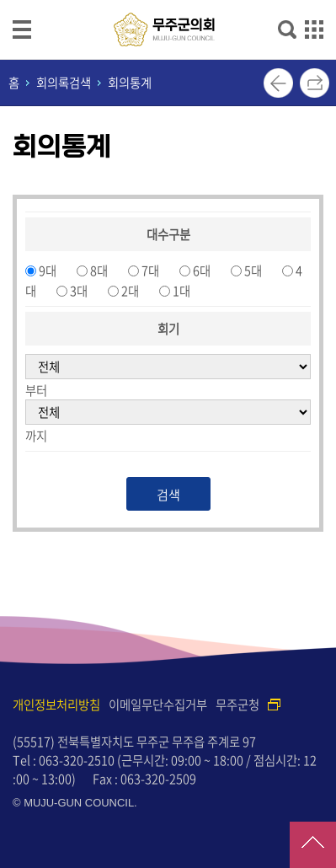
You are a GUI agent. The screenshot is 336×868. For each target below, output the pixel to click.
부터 (36, 390)
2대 (130, 291)
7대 (150, 271)
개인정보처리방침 (56, 705)
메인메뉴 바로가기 (168, 1)
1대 (181, 291)
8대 (99, 271)
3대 (79, 291)
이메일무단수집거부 (158, 705)
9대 (48, 271)
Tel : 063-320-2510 (64, 760)
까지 (36, 436)
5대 (253, 271)
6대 (202, 271)
